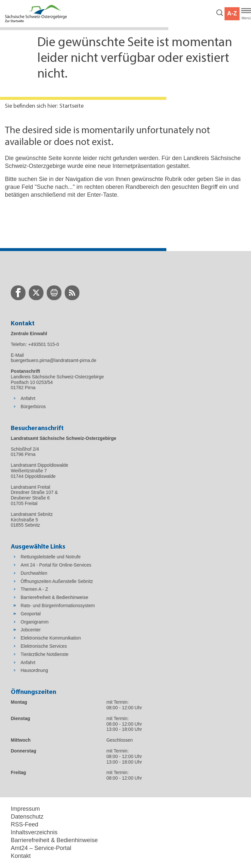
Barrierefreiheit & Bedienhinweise (54, 840)
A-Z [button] (232, 13)
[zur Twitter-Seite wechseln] (36, 293)
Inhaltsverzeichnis (34, 832)
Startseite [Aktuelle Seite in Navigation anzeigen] (72, 106)
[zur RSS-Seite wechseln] (72, 293)
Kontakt (21, 856)
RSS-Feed (25, 824)
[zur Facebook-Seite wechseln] (18, 293)
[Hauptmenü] (246, 14)
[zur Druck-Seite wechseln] (54, 293)
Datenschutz (27, 817)
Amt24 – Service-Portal (41, 848)
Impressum (25, 809)
